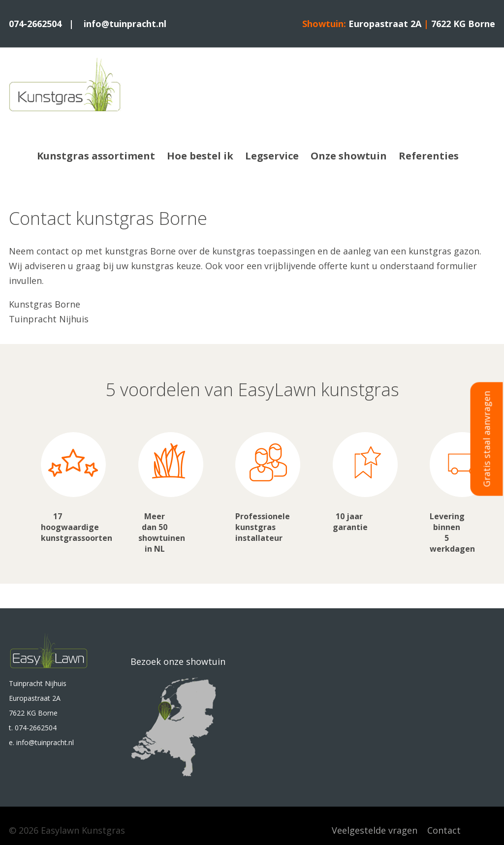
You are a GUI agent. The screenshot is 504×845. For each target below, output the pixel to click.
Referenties (429, 156)
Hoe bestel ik (200, 156)
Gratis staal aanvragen (487, 439)
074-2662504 (36, 24)
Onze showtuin (349, 156)
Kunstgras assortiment (96, 156)
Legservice (272, 156)
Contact (444, 830)
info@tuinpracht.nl (125, 24)
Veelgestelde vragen (375, 830)
